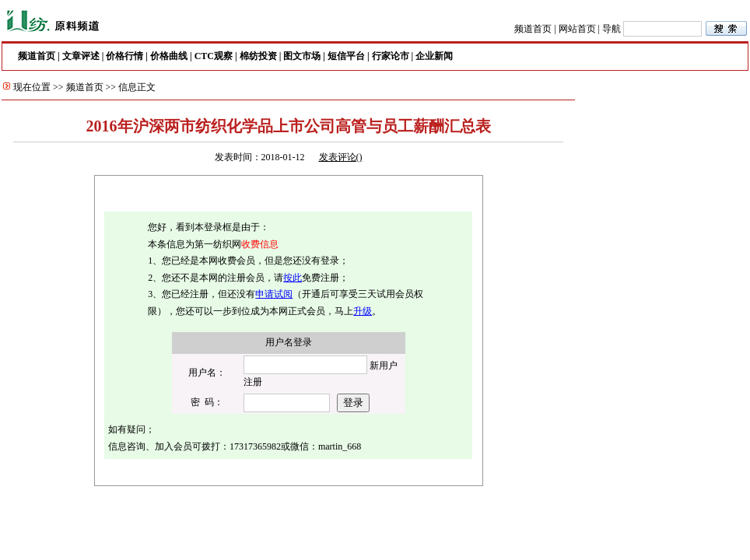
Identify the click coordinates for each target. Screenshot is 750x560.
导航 (612, 29)
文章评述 (81, 56)
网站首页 (577, 29)
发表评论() (341, 157)
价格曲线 (169, 56)
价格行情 (124, 56)
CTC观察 (214, 56)
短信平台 (346, 56)
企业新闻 (434, 56)
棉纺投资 (258, 56)
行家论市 (391, 56)
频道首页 (533, 29)
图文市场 (302, 56)
